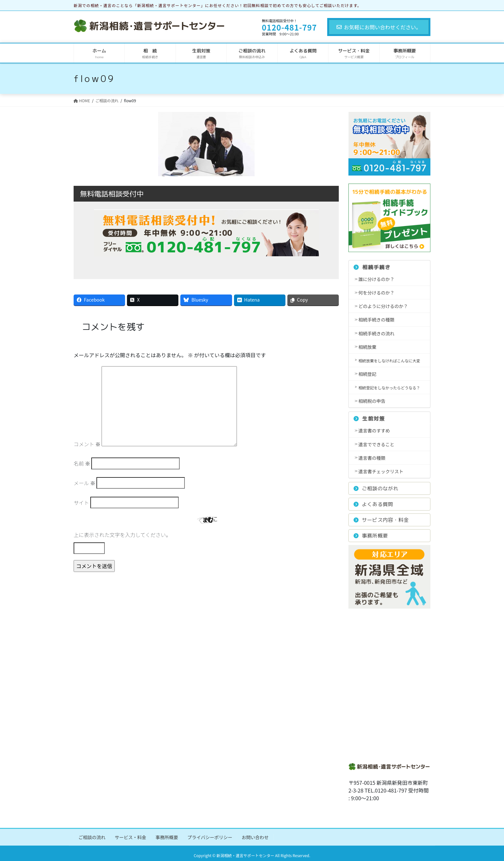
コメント (87, 444)
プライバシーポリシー (210, 837)
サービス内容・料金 (381, 520)
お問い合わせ (255, 837)
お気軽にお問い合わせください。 (379, 27)
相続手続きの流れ (376, 333)
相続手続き (372, 267)
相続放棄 (367, 347)
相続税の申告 (372, 401)
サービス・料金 (130, 837)
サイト (81, 503)
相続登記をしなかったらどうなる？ (389, 388)
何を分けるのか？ (376, 293)
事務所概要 (371, 536)
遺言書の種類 (372, 458)
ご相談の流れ (92, 837)
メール (85, 483)
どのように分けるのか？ (383, 306)
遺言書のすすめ (374, 430)
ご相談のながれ (376, 488)
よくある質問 (373, 504)
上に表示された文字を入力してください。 (122, 535)
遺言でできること (376, 444)
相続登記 (367, 374)
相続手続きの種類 (376, 320)
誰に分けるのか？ (376, 279)
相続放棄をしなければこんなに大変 (389, 361)
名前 (82, 463)
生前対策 (369, 419)
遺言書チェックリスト (381, 471)
